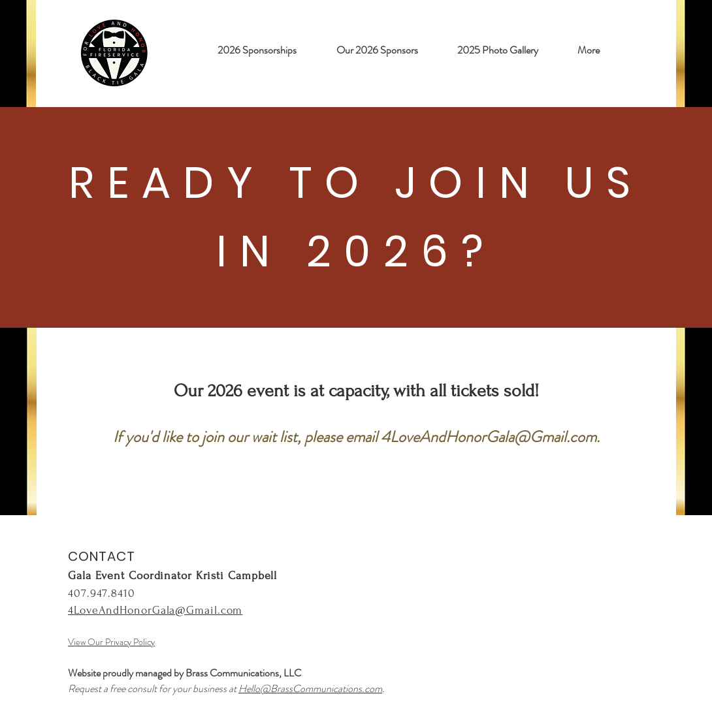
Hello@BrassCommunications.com (310, 688)
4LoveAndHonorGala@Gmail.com (489, 437)
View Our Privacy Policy (111, 642)
